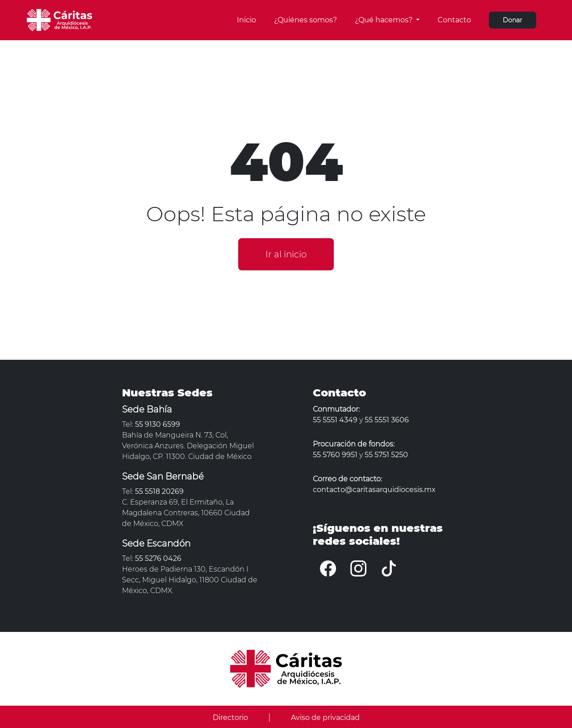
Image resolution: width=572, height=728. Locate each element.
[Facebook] (328, 568)
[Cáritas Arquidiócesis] (59, 19)
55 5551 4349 (335, 420)
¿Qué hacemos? (385, 20)
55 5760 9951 (335, 455)
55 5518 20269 (159, 491)
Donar (513, 20)
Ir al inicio (286, 254)
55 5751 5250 (386, 455)
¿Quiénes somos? (305, 20)
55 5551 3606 (387, 420)
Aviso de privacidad (325, 717)
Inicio (246, 20)
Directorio (230, 717)
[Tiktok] (389, 568)
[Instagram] (358, 568)
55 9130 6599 (158, 424)
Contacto (454, 20)
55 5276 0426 (158, 558)
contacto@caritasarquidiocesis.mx (374, 490)
